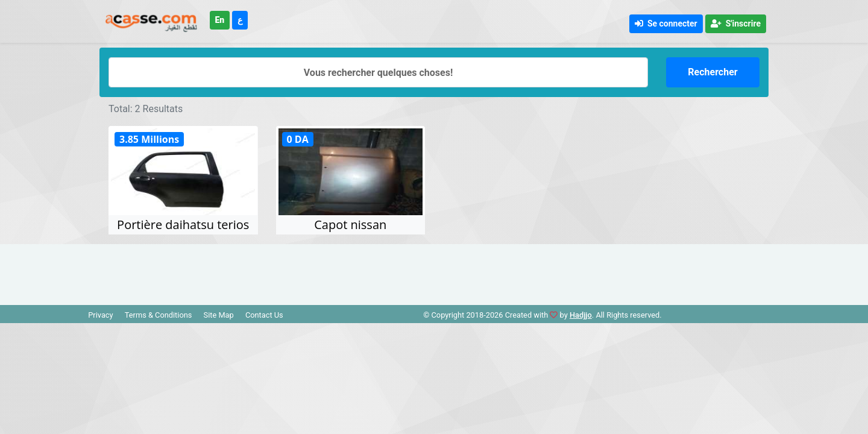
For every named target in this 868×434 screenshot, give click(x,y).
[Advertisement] (434, 271)
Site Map (219, 315)
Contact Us (264, 315)
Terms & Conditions (159, 315)
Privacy (100, 315)
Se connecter (666, 24)
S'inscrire (736, 24)
